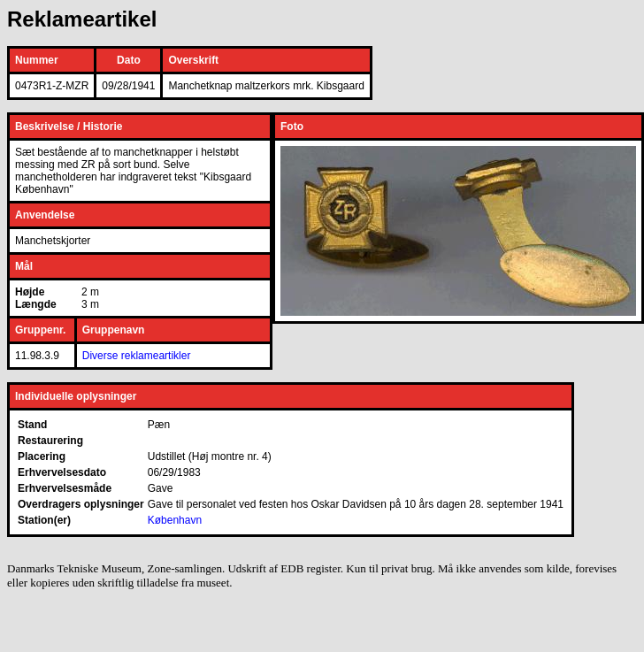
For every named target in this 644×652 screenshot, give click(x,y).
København (175, 520)
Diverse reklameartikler (137, 356)
